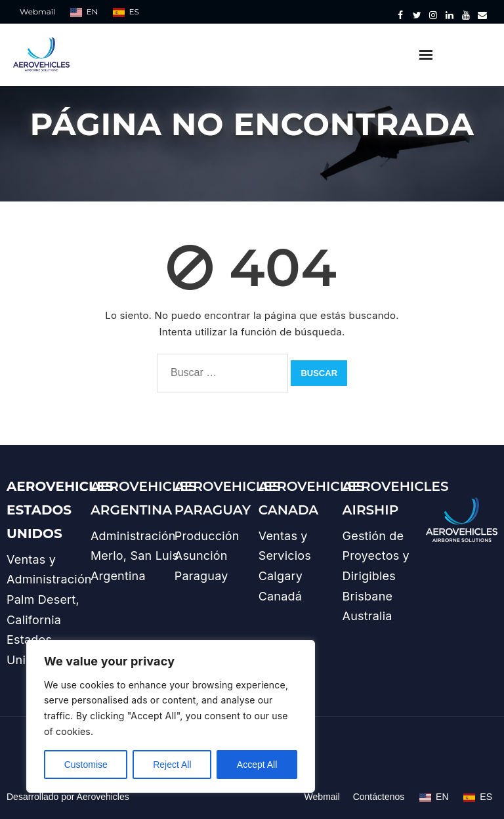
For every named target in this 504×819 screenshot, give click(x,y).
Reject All (172, 765)
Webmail (37, 11)
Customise (86, 765)
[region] (171, 716)
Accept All (257, 765)
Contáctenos (379, 797)
